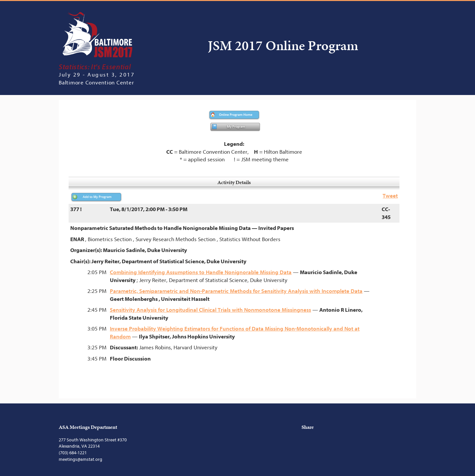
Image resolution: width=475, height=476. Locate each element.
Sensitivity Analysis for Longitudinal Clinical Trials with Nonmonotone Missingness (210, 310)
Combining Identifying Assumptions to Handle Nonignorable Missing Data (201, 272)
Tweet (390, 196)
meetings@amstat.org (80, 459)
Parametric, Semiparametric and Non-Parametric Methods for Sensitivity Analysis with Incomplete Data (236, 291)
